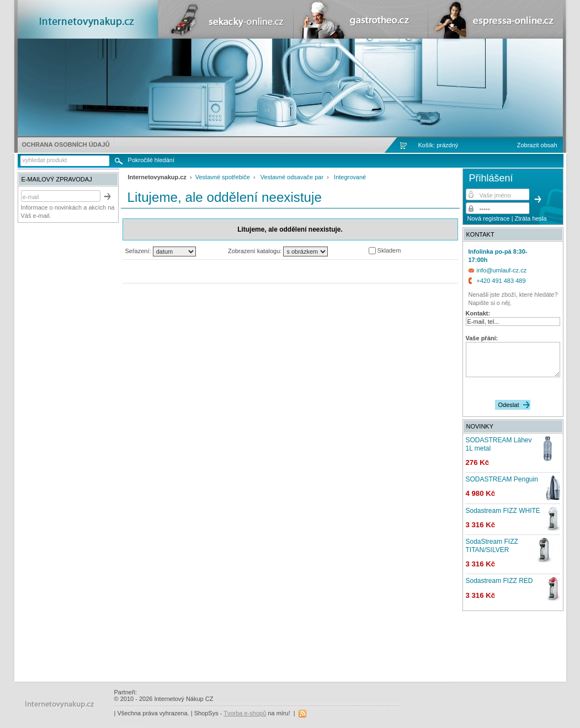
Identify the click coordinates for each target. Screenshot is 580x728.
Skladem (389, 250)
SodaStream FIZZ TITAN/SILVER (492, 545)
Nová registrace (489, 218)
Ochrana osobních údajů (66, 144)
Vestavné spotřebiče (223, 177)
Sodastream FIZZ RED (499, 581)
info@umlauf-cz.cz (502, 270)
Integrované (350, 177)
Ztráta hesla (531, 218)
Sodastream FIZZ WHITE (503, 511)
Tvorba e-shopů (245, 713)
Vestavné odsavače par (292, 177)
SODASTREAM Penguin (502, 479)
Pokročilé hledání (151, 160)
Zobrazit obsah (537, 145)
